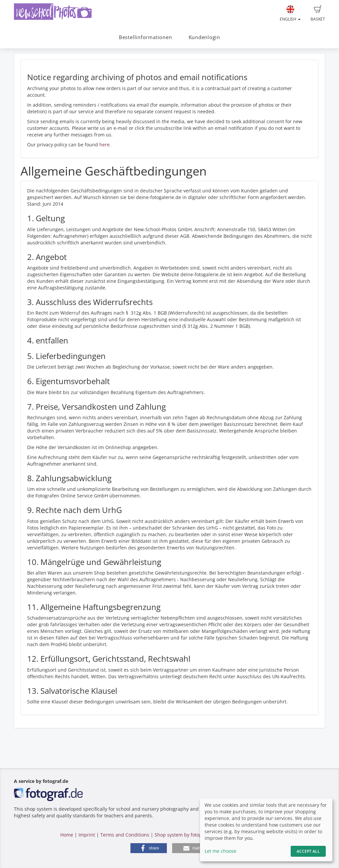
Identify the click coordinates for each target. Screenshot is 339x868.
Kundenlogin (204, 37)
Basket (318, 14)
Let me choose (220, 851)
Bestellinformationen (145, 37)
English (290, 14)
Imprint (87, 835)
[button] (149, 848)
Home (67, 835)
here (104, 145)
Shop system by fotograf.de (185, 835)
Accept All (308, 851)
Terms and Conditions (125, 835)
